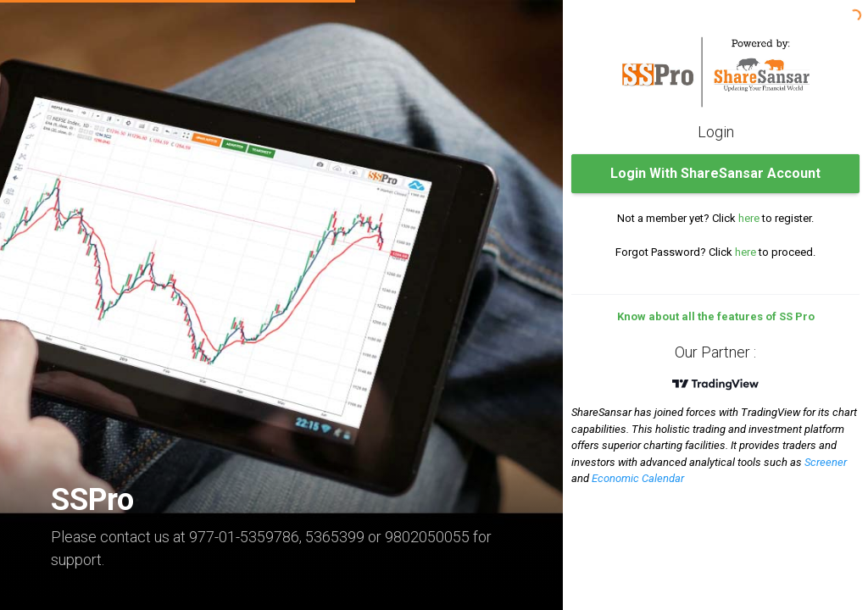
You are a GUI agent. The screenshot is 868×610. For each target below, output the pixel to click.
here (749, 218)
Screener (826, 462)
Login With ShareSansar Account (715, 173)
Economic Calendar (638, 478)
